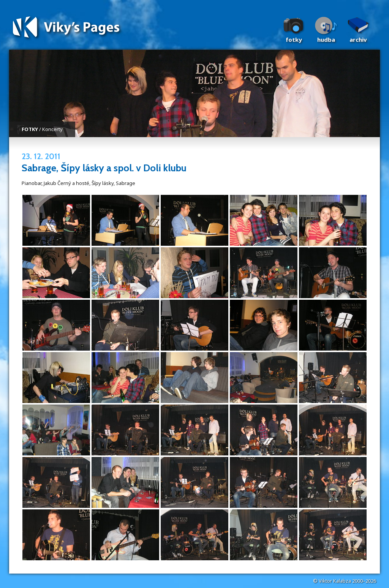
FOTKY (30, 129)
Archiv (358, 40)
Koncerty (52, 129)
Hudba (326, 40)
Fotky (294, 40)
